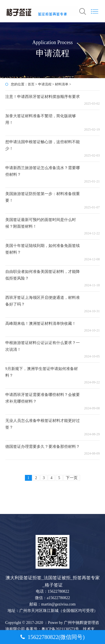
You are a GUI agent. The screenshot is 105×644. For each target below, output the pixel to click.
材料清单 (62, 84)
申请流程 (45, 84)
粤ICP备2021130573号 (61, 629)
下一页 (72, 478)
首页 (31, 84)
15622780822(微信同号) (53, 637)
